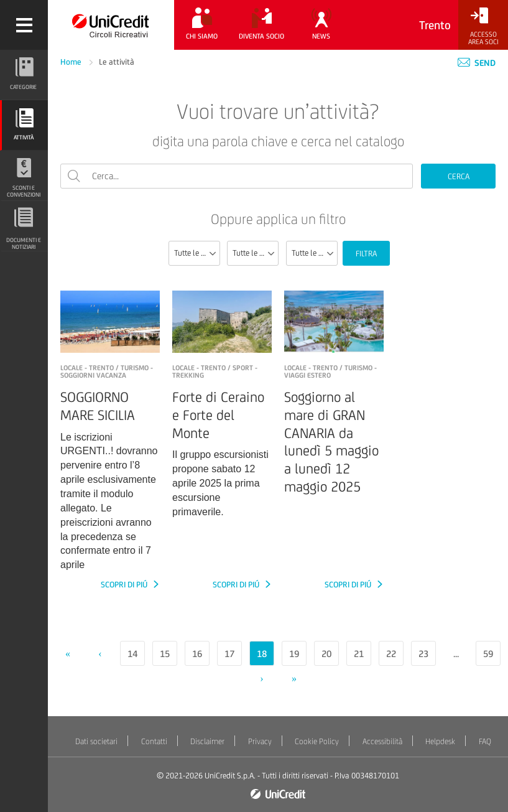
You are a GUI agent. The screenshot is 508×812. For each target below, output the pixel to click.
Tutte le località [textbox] (314, 253)
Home (72, 62)
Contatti (154, 741)
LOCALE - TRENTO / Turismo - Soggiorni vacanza (107, 371)
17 (229, 654)
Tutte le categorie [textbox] (255, 253)
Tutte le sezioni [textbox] (197, 253)
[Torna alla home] (111, 25)
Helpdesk (440, 741)
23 (423, 654)
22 (391, 654)
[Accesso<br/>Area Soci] (483, 26)
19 (294, 654)
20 (326, 654)
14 (132, 654)
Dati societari (96, 741)
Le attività (117, 62)
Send (477, 63)
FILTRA (366, 254)
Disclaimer (207, 741)
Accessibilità (382, 741)
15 (165, 654)
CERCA (459, 176)
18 (262, 654)
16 (197, 654)
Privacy (260, 741)
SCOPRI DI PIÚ (125, 585)
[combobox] (194, 253)
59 (488, 654)
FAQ (485, 741)
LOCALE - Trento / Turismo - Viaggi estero (330, 371)
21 (359, 654)
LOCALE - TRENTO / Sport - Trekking (215, 371)
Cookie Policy (317, 741)
